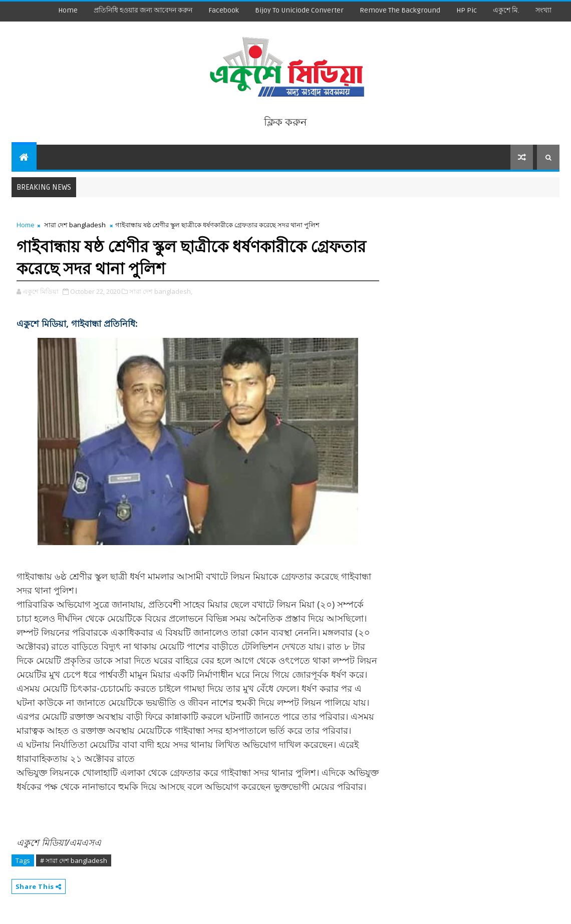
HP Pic (467, 10)
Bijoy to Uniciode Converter (299, 10)
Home (68, 10)
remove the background (400, 10)
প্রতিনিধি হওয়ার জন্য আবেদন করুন (143, 10)
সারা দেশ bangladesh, (161, 291)
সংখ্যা (543, 10)
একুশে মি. (506, 10)
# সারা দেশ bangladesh (74, 860)
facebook (224, 10)
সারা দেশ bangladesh (75, 225)
